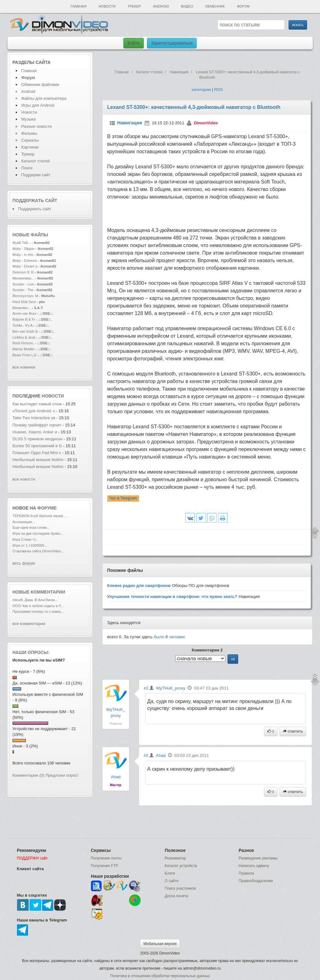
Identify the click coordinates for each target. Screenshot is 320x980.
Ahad (116, 777)
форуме (47, 508)
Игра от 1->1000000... (30, 545)
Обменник (215, 6)
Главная (78, 6)
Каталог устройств (181, 866)
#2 (146, 688)
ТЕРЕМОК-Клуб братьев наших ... (40, 516)
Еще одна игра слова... (31, 527)
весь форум (24, 563)
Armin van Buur (25, 313)
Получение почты (106, 858)
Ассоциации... (24, 522)
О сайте (172, 881)
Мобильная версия (160, 944)
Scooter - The (24, 290)
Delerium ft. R (23, 272)
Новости (107, 6)
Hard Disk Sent (24, 302)
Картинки (30, 147)
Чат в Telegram (123, 498)
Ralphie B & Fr (24, 319)
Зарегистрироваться (172, 43)
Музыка (29, 119)
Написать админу (254, 866)
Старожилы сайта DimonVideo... (38, 551)
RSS (219, 90)
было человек (169, 637)
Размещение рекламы (258, 858)
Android (161, 6)
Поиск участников (180, 888)
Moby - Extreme (25, 261)
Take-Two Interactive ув (34, 418)
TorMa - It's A (23, 325)
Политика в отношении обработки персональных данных (160, 976)
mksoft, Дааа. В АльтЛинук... (35, 600)
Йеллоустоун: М (25, 296)
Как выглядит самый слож (37, 404)
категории (201, 90)
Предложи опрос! (62, 775)
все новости (24, 479)
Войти (134, 43)
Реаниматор (176, 858)
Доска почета (177, 896)
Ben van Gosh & (25, 331)
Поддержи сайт (36, 175)
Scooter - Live (23, 284)
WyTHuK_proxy (171, 688)
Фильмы (29, 133)
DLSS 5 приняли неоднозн (38, 439)
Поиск (27, 168)
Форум (243, 6)
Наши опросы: (31, 652)
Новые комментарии (39, 592)
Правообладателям (256, 881)
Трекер (134, 6)
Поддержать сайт (35, 200)
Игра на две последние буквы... (38, 533)
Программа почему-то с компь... (38, 611)
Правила (247, 873)
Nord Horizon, (24, 343)
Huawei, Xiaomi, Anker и (35, 432)
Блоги (170, 873)
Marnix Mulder (24, 349)
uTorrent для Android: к (34, 411)
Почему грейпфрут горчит (37, 425)
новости (53, 396)
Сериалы (30, 140)
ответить (293, 731)
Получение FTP (105, 866)
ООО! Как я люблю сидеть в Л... (38, 606)
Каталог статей (36, 161)
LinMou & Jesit (24, 337)
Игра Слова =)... (25, 539)
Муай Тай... (22, 243)
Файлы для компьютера (44, 98)
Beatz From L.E (25, 355)
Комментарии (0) (28, 775)
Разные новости (37, 126)
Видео (187, 6)
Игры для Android (38, 105)
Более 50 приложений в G (37, 446)
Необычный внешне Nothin (38, 460)
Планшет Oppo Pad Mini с (37, 453)
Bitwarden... (22, 308)
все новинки (24, 367)
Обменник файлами (40, 84)
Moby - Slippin (24, 249)
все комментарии (29, 624)
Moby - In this (23, 255)
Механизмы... (23, 278)
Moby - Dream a (25, 266)
